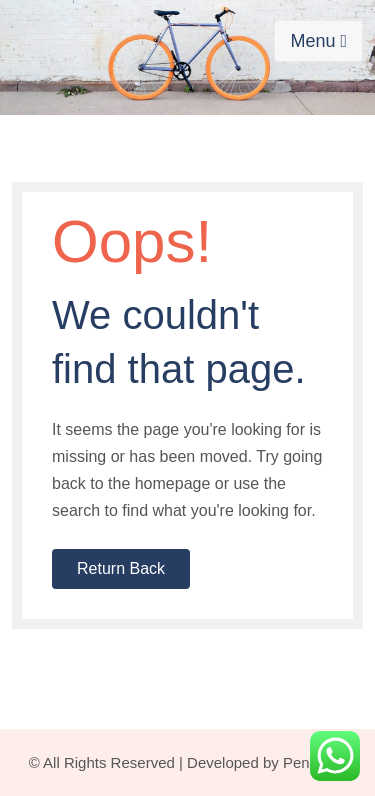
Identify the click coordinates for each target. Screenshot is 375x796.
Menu (318, 41)
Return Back (121, 568)
